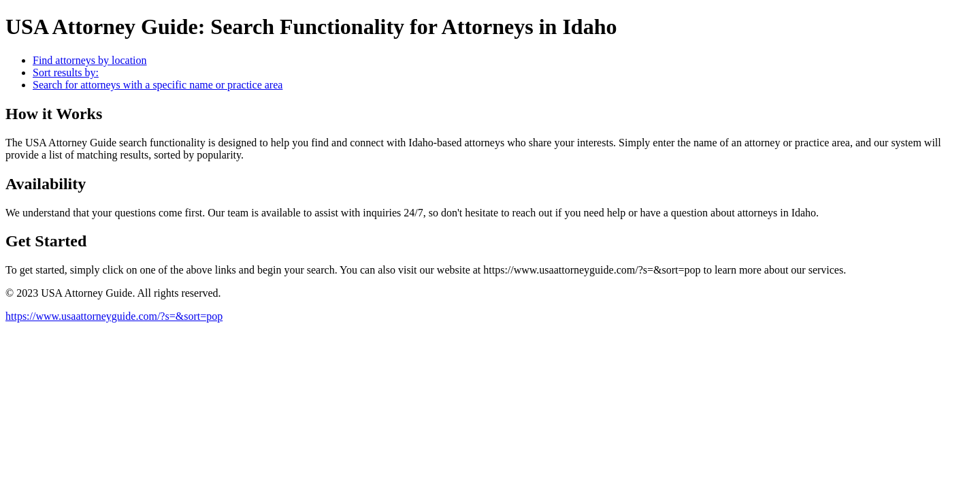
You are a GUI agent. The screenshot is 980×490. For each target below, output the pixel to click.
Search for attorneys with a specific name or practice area (158, 85)
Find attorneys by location (90, 60)
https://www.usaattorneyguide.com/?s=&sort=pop (114, 316)
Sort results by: (66, 72)
